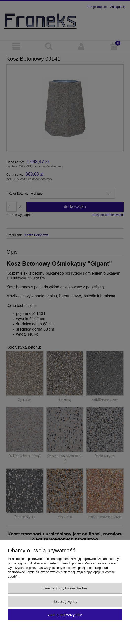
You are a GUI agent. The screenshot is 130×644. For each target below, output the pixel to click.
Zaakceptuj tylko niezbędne (65, 588)
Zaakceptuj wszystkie (65, 615)
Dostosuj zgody (65, 601)
